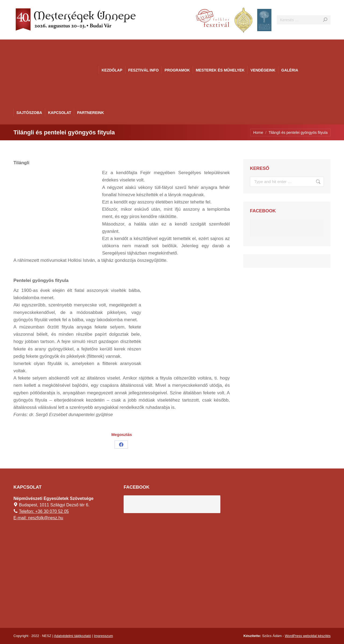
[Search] (304, 20)
